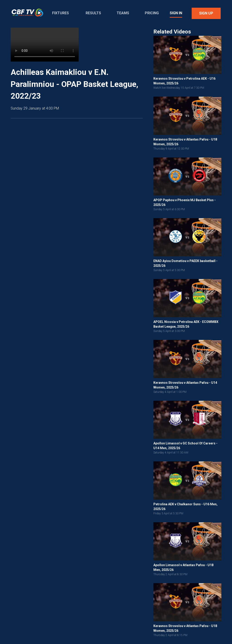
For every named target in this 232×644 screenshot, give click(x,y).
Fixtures (60, 13)
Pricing (152, 13)
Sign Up (206, 13)
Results (93, 13)
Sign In (176, 13)
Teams (123, 13)
